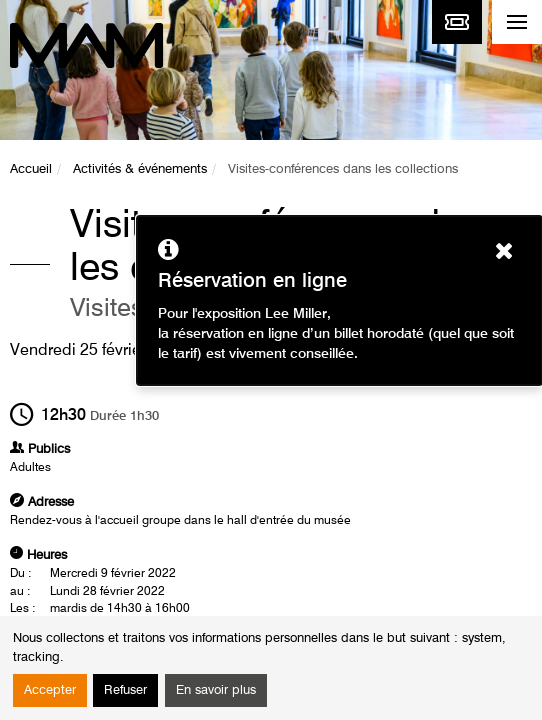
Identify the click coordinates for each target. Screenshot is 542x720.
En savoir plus (216, 690)
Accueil (31, 169)
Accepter (50, 690)
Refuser (125, 690)
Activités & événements (140, 169)
